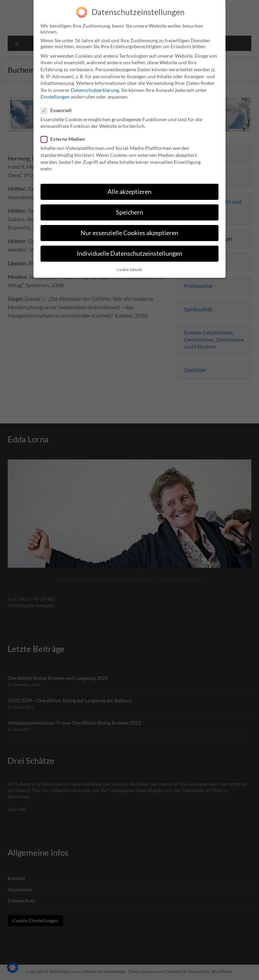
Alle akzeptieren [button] (129, 189)
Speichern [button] (129, 209)
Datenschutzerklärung (95, 87)
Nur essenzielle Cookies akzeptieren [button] (129, 230)
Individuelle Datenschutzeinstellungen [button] (129, 251)
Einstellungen (55, 94)
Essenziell (59, 107)
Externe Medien (66, 136)
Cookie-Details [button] (129, 267)
